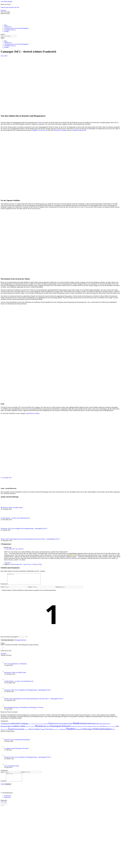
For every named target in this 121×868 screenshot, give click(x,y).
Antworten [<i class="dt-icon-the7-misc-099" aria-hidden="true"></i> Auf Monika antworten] (7, 563)
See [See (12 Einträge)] (117, 728)
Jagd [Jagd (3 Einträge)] (100, 726)
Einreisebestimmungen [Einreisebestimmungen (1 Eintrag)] (39, 726)
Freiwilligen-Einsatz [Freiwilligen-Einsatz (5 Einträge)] (66, 726)
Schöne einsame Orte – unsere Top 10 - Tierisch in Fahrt (26, 564)
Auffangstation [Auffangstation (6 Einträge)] (6, 726)
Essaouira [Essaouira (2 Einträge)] (46, 726)
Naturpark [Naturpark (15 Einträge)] (66, 728)
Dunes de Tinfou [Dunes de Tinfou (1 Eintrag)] (31, 726)
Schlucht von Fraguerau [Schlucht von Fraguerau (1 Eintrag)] (111, 729)
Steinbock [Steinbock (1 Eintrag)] (5, 732)
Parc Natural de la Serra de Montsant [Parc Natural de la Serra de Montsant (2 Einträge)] (84, 729)
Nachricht (3, 785)
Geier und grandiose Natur (12, 768)
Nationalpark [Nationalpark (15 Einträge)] (56, 728)
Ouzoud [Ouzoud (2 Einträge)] (73, 729)
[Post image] (6, 506)
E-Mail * (30, 589)
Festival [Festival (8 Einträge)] (56, 726)
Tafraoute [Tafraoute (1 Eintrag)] (26, 732)
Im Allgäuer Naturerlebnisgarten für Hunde (16, 750)
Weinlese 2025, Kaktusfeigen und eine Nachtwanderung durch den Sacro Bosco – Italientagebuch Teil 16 (30, 539)
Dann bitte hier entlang (33, 413)
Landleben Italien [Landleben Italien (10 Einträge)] (18, 728)
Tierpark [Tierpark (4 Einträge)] (43, 731)
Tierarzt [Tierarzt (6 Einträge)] (31, 731)
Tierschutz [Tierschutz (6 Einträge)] (49, 731)
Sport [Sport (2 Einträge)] (2, 731)
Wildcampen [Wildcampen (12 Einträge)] (87, 731)
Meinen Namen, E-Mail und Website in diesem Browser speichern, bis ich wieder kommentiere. (29, 592)
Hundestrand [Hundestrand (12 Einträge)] (85, 726)
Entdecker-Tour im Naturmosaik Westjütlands (17, 742)
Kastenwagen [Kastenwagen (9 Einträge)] (6, 728)
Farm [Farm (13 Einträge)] (51, 725)
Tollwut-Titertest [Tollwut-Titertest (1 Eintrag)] (56, 732)
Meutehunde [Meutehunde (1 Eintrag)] (28, 729)
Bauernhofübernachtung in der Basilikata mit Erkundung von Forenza (24, 710)
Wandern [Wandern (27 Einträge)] (71, 731)
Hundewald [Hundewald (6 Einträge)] (95, 726)
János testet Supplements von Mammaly (15, 666)
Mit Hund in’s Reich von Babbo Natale (12, 508)
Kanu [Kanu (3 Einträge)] (109, 726)
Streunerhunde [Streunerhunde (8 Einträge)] (19, 731)
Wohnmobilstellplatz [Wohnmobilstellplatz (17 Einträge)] (103, 731)
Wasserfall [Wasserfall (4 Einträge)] (79, 731)
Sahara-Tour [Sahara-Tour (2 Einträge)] (96, 729)
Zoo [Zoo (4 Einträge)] (114, 731)
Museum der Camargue (60, 130)
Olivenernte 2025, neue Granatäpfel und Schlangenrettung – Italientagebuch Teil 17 (24, 529)
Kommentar (4, 586)
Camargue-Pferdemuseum (79, 130)
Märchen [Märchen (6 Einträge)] (47, 728)
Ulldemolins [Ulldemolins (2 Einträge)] (63, 731)
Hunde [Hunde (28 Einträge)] (76, 725)
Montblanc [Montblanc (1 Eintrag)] (33, 729)
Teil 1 (40, 123)
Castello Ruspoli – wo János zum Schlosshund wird (15, 518)
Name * (3, 589)
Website (58, 589)
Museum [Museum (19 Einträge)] (39, 728)
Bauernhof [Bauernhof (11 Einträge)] (16, 726)
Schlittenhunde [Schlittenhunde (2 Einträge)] (103, 729)
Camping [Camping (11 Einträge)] (24, 726)
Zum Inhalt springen (6, 1)
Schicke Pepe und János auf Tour (10, 7)
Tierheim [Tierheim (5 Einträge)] (37, 731)
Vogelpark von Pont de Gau (40, 130)
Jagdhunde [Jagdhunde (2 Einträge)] (105, 726)
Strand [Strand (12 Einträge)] (10, 731)
